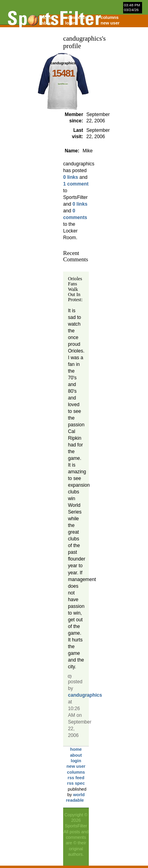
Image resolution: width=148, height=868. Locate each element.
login (76, 761)
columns (110, 17)
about (76, 755)
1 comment (76, 184)
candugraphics (85, 695)
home (76, 749)
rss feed (76, 778)
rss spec (76, 783)
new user (110, 23)
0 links (71, 177)
